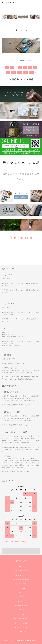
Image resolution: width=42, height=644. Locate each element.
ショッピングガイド (21, 614)
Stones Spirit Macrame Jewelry (15, 542)
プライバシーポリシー (21, 584)
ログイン (21, 601)
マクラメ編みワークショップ (21, 619)
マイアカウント (21, 593)
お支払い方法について (21, 571)
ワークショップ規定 (21, 623)
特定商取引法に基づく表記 (21, 579)
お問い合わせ (21, 588)
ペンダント (5, 23)
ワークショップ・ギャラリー (21, 627)
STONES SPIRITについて (21, 610)
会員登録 (21, 597)
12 (25, 72)
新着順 (29, 60)
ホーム (21, 566)
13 (31, 72)
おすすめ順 (14, 60)
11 (19, 72)
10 (14, 72)
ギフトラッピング (21, 632)
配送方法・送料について (21, 575)
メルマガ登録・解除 (21, 606)
